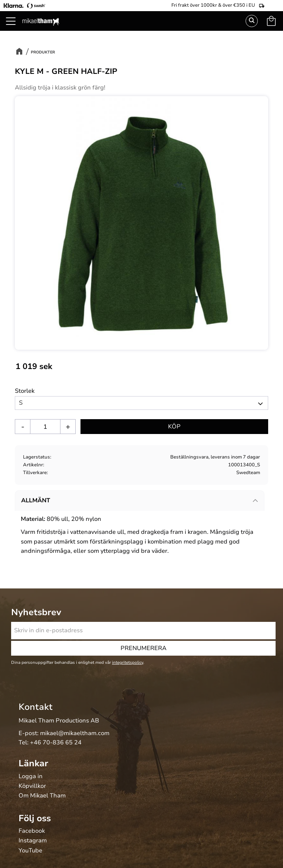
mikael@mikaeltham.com (75, 733)
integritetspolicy (128, 663)
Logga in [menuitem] (31, 777)
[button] (274, 427)
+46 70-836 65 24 (56, 743)
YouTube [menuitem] (30, 851)
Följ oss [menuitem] (35, 818)
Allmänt (36, 500)
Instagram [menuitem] (33, 841)
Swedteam (248, 473)
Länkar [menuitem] (33, 763)
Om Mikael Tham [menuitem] (42, 796)
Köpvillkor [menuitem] (32, 786)
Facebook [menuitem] (32, 831)
